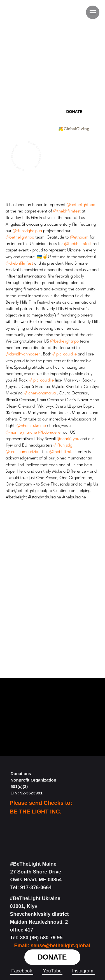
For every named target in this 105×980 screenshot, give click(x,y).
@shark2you (68, 439)
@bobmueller (50, 432)
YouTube (52, 971)
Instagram (83, 971)
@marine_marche (21, 432)
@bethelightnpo (81, 204)
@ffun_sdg (63, 445)
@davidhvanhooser (23, 354)
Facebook (22, 971)
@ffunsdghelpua (27, 231)
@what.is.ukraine (31, 425)
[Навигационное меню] (93, 12)
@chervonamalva (40, 393)
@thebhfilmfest (67, 211)
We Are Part (74, 146)
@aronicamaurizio (22, 451)
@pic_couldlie (65, 354)
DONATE (74, 112)
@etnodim (79, 237)
